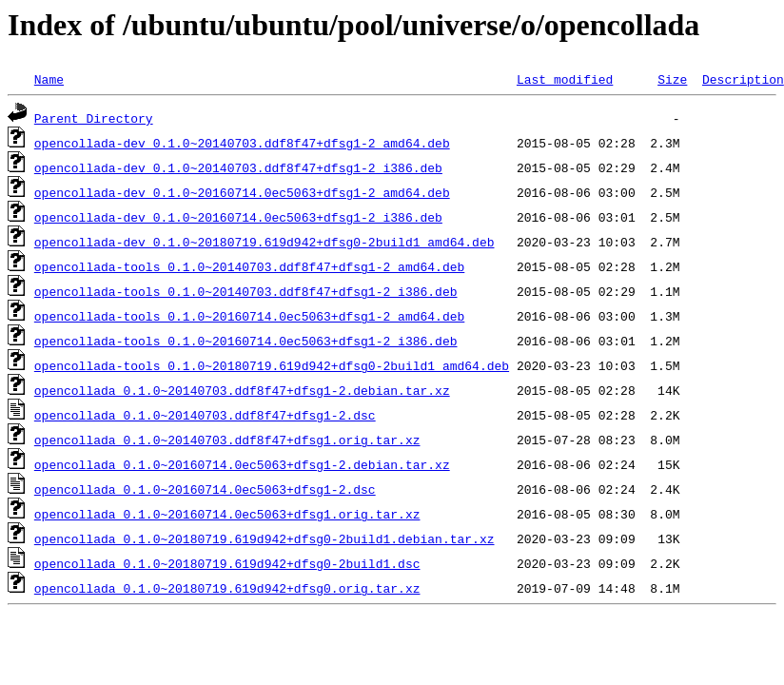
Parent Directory (94, 118)
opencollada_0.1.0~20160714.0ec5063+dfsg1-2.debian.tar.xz (242, 464)
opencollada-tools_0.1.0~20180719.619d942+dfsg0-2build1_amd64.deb (272, 365)
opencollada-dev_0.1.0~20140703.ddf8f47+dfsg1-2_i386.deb (238, 167)
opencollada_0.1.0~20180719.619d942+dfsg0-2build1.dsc (227, 563)
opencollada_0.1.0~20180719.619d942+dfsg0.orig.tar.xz (227, 588)
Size (672, 79)
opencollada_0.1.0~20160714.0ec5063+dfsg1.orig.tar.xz (227, 514)
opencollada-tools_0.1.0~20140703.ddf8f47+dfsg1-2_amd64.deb (249, 266)
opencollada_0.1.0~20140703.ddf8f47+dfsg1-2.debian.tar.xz (242, 390)
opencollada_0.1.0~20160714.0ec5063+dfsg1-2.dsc (205, 489)
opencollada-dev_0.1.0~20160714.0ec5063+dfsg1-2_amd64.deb (242, 192)
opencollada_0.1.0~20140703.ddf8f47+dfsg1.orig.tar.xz (227, 440)
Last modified (565, 79)
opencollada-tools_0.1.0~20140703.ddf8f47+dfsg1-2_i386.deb (246, 291)
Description (743, 79)
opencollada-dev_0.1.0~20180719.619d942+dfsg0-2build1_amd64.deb (265, 242)
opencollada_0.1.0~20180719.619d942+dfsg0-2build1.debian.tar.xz (265, 538)
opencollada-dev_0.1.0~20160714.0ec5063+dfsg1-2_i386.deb (238, 217)
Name (49, 79)
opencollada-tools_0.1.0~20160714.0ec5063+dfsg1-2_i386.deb (246, 341)
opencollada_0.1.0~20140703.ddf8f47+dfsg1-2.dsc (205, 415)
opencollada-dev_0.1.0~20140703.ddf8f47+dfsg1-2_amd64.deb (242, 143)
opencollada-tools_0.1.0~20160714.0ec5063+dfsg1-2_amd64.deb (249, 316)
